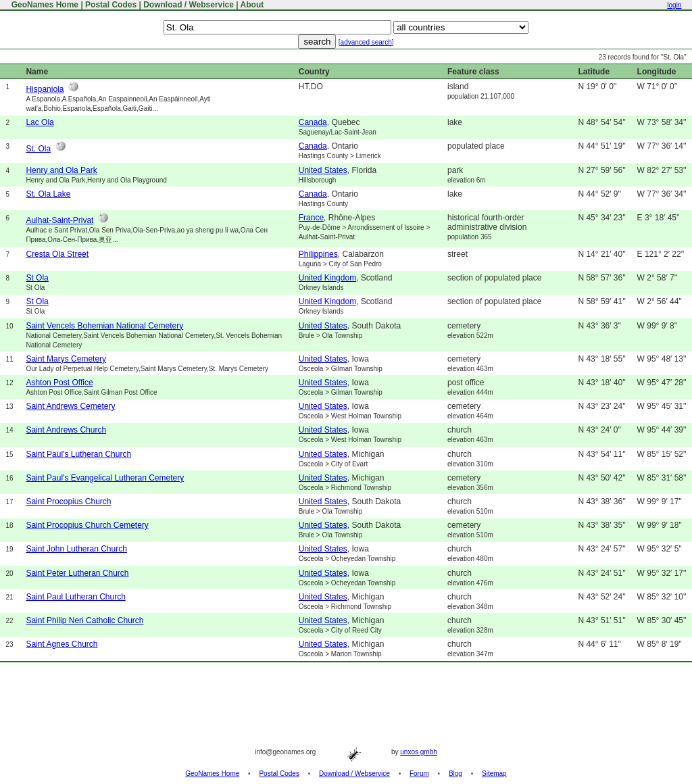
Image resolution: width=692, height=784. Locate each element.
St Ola (37, 278)
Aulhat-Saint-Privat (59, 220)
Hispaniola (45, 89)
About (252, 5)
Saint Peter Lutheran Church (77, 573)
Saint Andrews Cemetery (70, 406)
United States (323, 170)
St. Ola (38, 149)
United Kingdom (327, 278)
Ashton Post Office (59, 383)
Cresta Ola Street (57, 254)
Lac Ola (40, 122)
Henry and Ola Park (61, 170)
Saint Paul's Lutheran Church (78, 454)
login (674, 5)
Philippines (318, 254)
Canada (313, 122)
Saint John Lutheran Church (76, 549)
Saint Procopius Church (68, 501)
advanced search (366, 42)
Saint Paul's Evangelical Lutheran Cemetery (105, 478)
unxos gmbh (418, 752)
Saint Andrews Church (66, 430)
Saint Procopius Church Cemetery (87, 525)
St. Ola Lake (48, 194)
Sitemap (494, 774)
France (311, 218)
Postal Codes (111, 5)
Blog (455, 774)
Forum (419, 774)
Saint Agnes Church (61, 644)
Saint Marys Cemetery (66, 359)
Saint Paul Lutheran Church (75, 597)
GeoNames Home (44, 5)
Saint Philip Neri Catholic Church (84, 620)
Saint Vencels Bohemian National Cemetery (104, 326)
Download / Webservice (189, 5)
